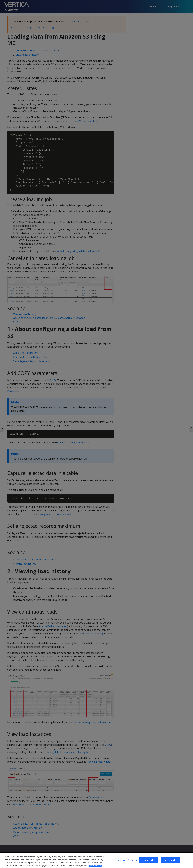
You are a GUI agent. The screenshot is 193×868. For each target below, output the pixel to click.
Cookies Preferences (126, 865)
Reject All (149, 865)
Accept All (170, 865)
